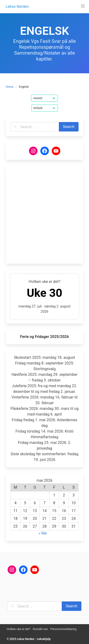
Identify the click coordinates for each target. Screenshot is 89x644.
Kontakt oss (40, 629)
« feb (42, 533)
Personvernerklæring (63, 629)
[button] (83, 6)
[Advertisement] (44, 215)
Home (9, 87)
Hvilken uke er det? (19, 629)
